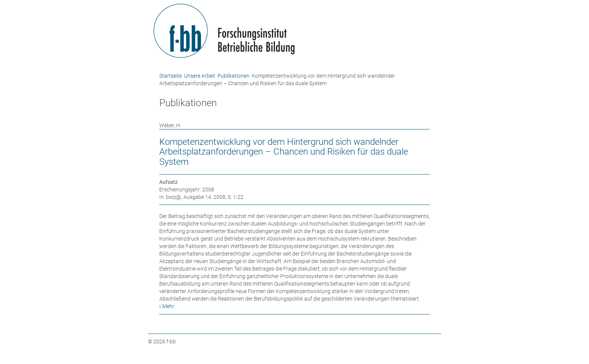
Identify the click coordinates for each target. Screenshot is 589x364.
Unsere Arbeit (200, 76)
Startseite (171, 76)
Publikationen (233, 76)
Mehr (168, 306)
